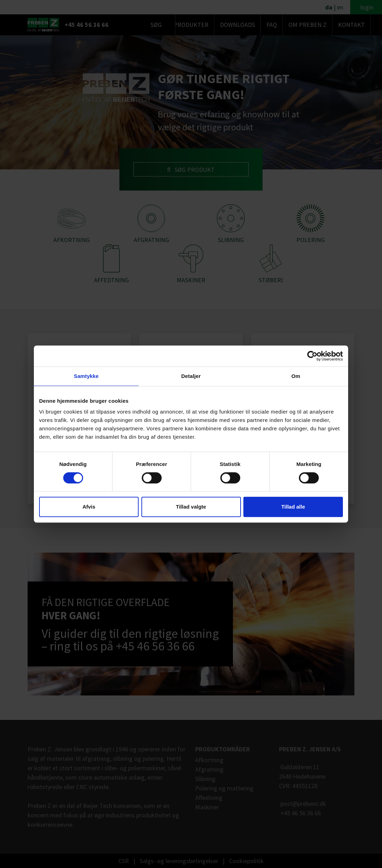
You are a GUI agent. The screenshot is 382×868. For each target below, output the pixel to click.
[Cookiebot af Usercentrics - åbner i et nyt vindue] (312, 356)
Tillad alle (293, 507)
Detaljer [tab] (191, 376)
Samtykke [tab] (86, 376)
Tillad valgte (191, 507)
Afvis (89, 507)
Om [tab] (296, 376)
